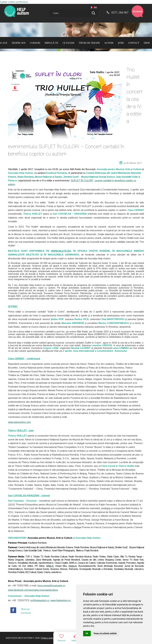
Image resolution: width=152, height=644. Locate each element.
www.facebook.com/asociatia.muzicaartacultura (33, 590)
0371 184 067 (117, 12)
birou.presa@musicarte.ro (51, 586)
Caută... (48, 8)
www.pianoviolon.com (19, 422)
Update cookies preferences (14, 2)
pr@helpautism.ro (40, 600)
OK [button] (87, 633)
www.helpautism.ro (60, 600)
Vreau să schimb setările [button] (105, 633)
